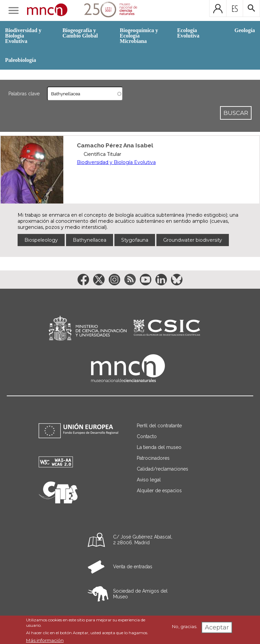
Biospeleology (41, 240)
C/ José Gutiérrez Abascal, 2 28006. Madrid (143, 540)
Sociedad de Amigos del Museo (140, 594)
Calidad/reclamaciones (162, 469)
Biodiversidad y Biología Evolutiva (23, 36)
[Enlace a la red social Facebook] (83, 280)
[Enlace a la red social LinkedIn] (161, 280)
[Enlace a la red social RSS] (130, 280)
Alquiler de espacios (159, 491)
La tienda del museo (159, 447)
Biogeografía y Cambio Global (80, 33)
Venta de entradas (133, 567)
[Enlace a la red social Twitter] (99, 280)
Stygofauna (135, 240)
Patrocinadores (153, 458)
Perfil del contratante (159, 426)
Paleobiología (21, 60)
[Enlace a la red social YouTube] (146, 280)
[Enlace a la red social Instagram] (114, 280)
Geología (245, 30)
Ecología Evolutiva (188, 33)
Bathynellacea (90, 240)
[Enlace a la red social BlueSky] (177, 280)
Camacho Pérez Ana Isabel (115, 145)
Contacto (147, 436)
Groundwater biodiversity (193, 240)
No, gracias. (185, 626)
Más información (45, 640)
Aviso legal (149, 480)
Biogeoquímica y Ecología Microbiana (139, 36)
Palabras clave (24, 94)
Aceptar (217, 627)
